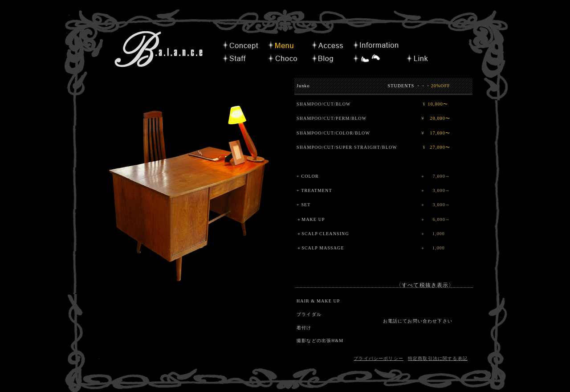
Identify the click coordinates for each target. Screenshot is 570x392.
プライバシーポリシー (379, 358)
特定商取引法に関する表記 (438, 358)
